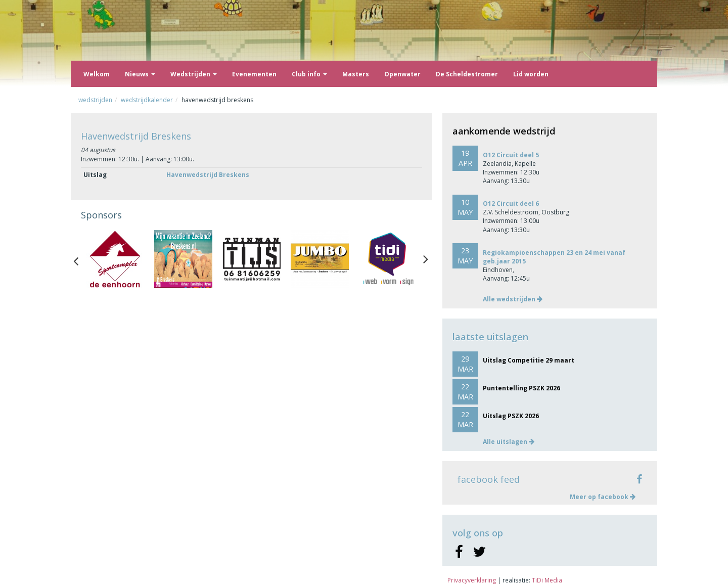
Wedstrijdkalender (147, 100)
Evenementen (254, 74)
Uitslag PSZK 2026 (511, 416)
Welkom (97, 74)
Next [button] (426, 259)
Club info (309, 74)
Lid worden (531, 74)
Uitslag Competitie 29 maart (529, 360)
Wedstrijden (194, 74)
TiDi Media (547, 580)
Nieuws (140, 74)
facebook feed (489, 479)
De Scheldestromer (467, 74)
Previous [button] (81, 259)
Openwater (402, 74)
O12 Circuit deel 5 (511, 155)
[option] (115, 259)
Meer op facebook (603, 497)
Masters (356, 74)
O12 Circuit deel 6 (511, 204)
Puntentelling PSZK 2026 (521, 388)
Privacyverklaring (472, 580)
